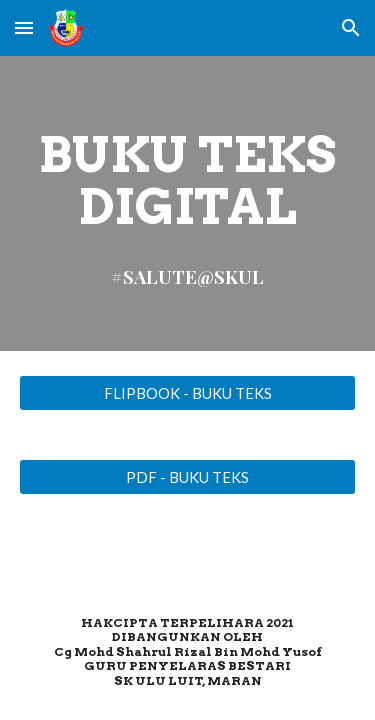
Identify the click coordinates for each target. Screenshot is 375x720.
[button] (24, 27)
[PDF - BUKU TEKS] (188, 477)
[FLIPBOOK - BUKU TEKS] (188, 393)
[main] (188, 203)
